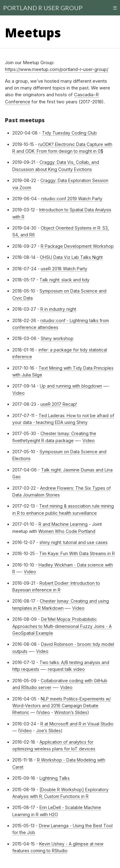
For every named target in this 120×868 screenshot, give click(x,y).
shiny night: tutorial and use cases (74, 542)
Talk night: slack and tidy (64, 280)
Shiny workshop (57, 338)
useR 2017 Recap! (59, 404)
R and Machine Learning (63, 524)
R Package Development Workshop (77, 246)
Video (19, 393)
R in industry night (58, 309)
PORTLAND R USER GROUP (43, 8)
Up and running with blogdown (71, 386)
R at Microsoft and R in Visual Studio (77, 724)
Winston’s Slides (71, 712)
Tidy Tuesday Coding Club (69, 133)
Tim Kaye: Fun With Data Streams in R (77, 553)
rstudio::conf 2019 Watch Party (72, 199)
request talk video (66, 669)
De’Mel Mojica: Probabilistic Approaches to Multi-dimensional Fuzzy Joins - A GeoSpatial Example (62, 626)
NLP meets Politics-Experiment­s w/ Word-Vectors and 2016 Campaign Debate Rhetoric (62, 706)
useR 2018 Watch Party (64, 269)
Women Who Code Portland (67, 531)
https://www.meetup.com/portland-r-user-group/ (57, 69)
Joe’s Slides (48, 731)
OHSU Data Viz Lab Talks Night (71, 257)
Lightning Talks (55, 778)
